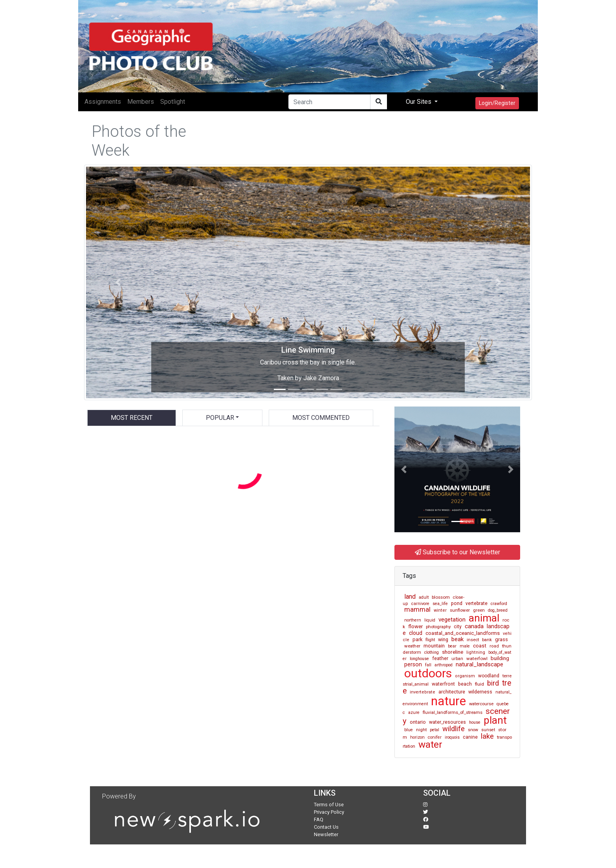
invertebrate (423, 692)
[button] (118, 282)
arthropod (444, 665)
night (421, 730)
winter (440, 610)
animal (484, 618)
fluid (479, 684)
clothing (432, 652)
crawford (499, 604)
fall (428, 665)
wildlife (454, 729)
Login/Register (497, 103)
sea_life (440, 604)
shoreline (453, 652)
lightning (476, 652)
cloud (416, 633)
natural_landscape (479, 664)
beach (465, 684)
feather (440, 658)
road (494, 646)
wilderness (480, 692)
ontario (418, 722)
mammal (417, 609)
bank (487, 640)
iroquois (452, 737)
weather (412, 646)
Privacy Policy (329, 812)
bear (452, 646)
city (458, 627)
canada (474, 626)
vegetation (452, 620)
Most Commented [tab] (321, 418)
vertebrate (477, 603)
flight (430, 640)
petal (434, 730)
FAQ (319, 819)
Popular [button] (220, 418)
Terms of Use (329, 805)
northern (413, 620)
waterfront (443, 684)
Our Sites (419, 102)
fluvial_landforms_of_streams (453, 712)
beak (457, 639)
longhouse (419, 659)
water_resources (447, 722)
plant (495, 720)
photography (438, 627)
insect (473, 640)
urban (457, 659)
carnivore (420, 604)
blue (409, 730)
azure (414, 713)
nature (448, 701)
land (410, 597)
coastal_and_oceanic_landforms (463, 633)
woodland (489, 676)
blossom (441, 597)
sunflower (460, 610)
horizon (417, 737)
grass (501, 639)
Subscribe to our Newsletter (457, 552)
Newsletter (326, 834)
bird (493, 683)
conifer (435, 737)
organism (465, 676)
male (465, 646)
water (430, 744)
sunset (488, 730)
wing (443, 639)
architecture (452, 692)
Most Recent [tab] (132, 418)
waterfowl (477, 658)
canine (470, 737)
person (413, 664)
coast (480, 646)
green (479, 610)
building (500, 658)
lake (487, 736)
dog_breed (498, 610)
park (417, 639)
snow (473, 730)
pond (457, 603)
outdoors (428, 673)
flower (415, 626)
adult (424, 597)
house (475, 722)
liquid (430, 620)
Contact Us (326, 827)
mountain (434, 646)
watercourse (481, 704)
